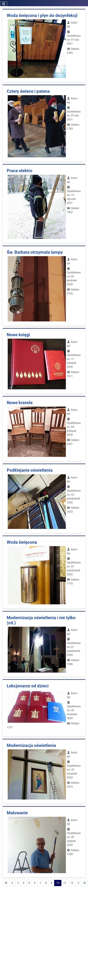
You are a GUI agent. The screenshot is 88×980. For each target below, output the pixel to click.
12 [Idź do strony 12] (72, 883)
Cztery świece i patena (28, 91)
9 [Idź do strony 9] (51, 883)
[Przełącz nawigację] (4, 4)
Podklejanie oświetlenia (30, 470)
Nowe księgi (18, 335)
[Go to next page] (78, 883)
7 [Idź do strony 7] (40, 883)
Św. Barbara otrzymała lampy (35, 252)
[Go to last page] (85, 883)
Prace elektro (20, 171)
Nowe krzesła (20, 403)
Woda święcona (22, 542)
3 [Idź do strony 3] (18, 883)
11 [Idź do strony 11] (65, 883)
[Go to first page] (6, 883)
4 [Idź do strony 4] (24, 883)
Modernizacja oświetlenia (31, 745)
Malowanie (17, 813)
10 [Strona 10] (58, 883)
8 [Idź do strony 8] (46, 883)
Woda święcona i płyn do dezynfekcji (42, 15)
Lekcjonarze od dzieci (28, 686)
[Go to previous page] (12, 883)
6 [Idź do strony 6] (35, 883)
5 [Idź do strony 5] (29, 883)
